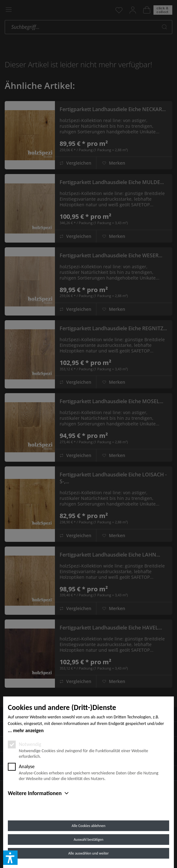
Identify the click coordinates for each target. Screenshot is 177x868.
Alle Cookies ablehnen (88, 826)
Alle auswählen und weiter (89, 853)
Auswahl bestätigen (89, 840)
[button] (10, 858)
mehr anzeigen (28, 730)
